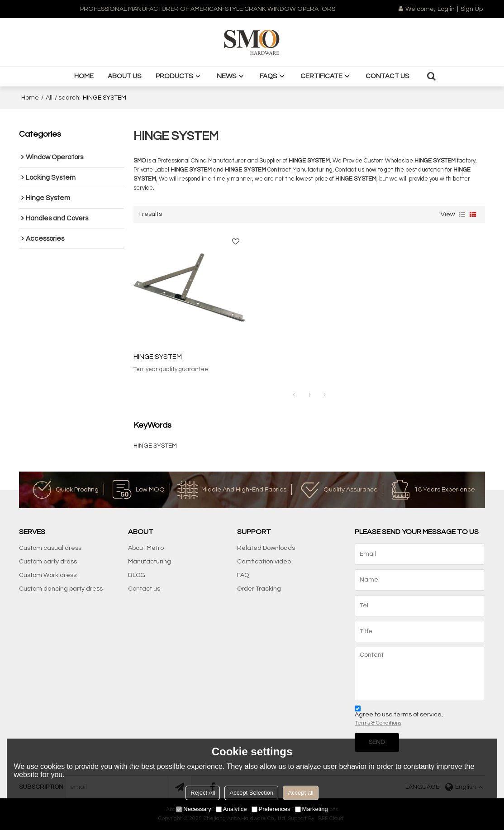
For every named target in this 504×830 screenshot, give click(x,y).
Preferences (271, 809)
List (462, 215)
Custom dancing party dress (61, 589)
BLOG (137, 575)
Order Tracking (259, 589)
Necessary (193, 809)
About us (125, 76)
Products (174, 76)
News (227, 76)
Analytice (231, 809)
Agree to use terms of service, (399, 717)
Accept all (300, 793)
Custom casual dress (50, 548)
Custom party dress (48, 562)
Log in (446, 9)
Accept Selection (251, 793)
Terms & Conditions (378, 723)
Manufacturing (150, 562)
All (49, 98)
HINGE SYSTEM (158, 357)
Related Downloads (266, 548)
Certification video (264, 562)
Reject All (203, 793)
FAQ (243, 575)
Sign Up (472, 9)
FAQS (269, 76)
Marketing (311, 809)
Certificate (321, 76)
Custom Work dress (48, 575)
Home (84, 76)
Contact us (388, 76)
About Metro (146, 548)
